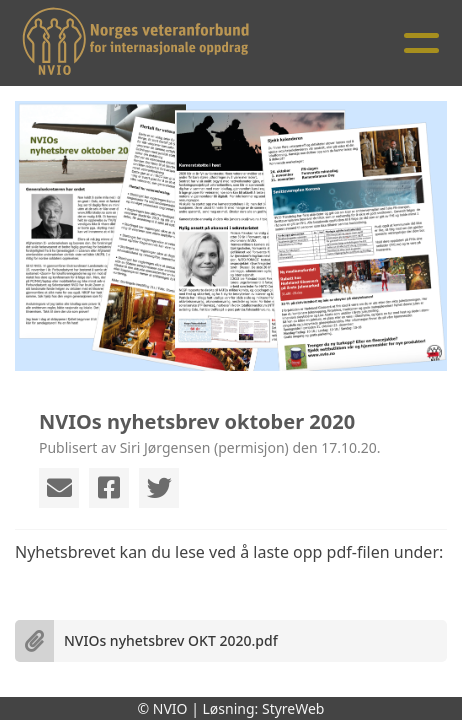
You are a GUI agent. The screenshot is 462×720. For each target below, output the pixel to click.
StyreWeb (293, 708)
